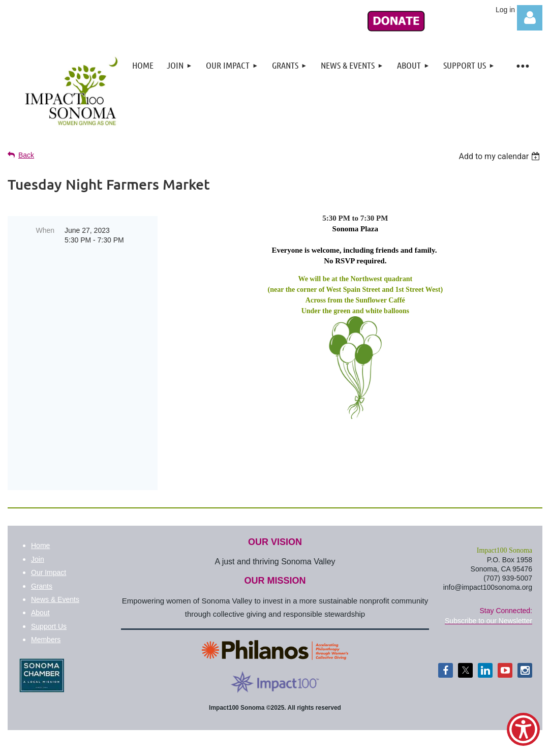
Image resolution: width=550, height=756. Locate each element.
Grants (42, 565)
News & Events (55, 578)
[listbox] (500, 156)
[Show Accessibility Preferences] (523, 729)
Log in (530, 18)
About (40, 591)
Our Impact (49, 551)
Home (40, 524)
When (45, 230)
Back (26, 155)
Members (46, 618)
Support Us (49, 605)
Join (38, 538)
